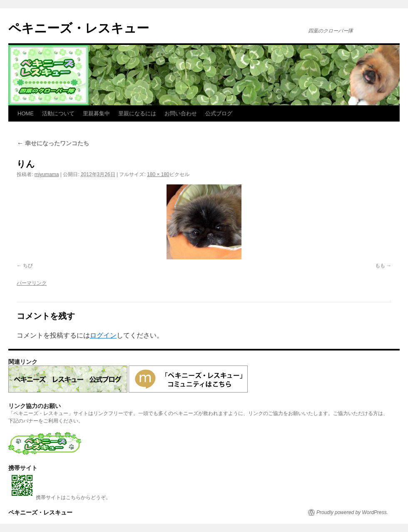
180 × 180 (158, 174)
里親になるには (137, 113)
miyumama (47, 174)
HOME (26, 113)
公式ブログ (219, 113)
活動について (58, 113)
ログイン (103, 335)
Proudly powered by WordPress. (352, 512)
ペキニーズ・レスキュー (79, 28)
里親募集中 (96, 113)
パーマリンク (32, 283)
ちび (28, 266)
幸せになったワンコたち (53, 143)
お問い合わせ (181, 113)
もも (380, 266)
